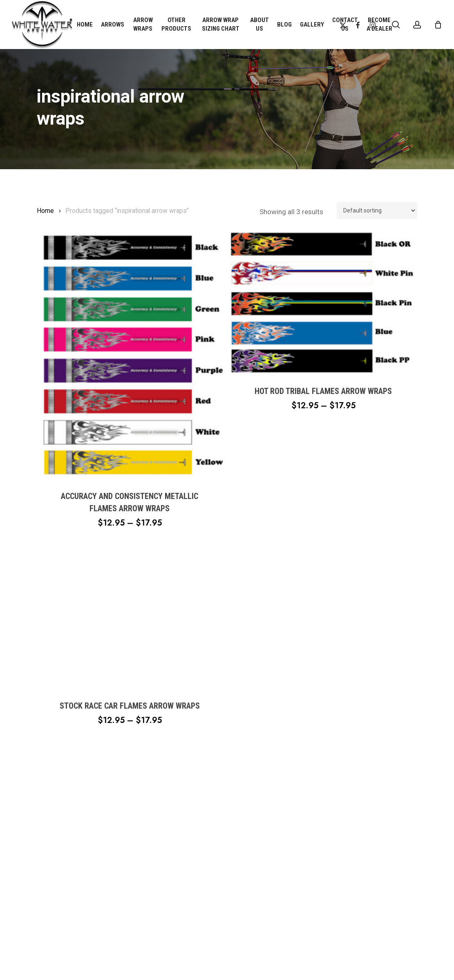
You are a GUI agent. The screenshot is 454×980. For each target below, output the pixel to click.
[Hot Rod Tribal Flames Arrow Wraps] (323, 303)
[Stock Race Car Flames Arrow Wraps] (130, 618)
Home (45, 211)
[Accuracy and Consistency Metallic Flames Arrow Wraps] (130, 356)
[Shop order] (377, 210)
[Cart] (438, 25)
